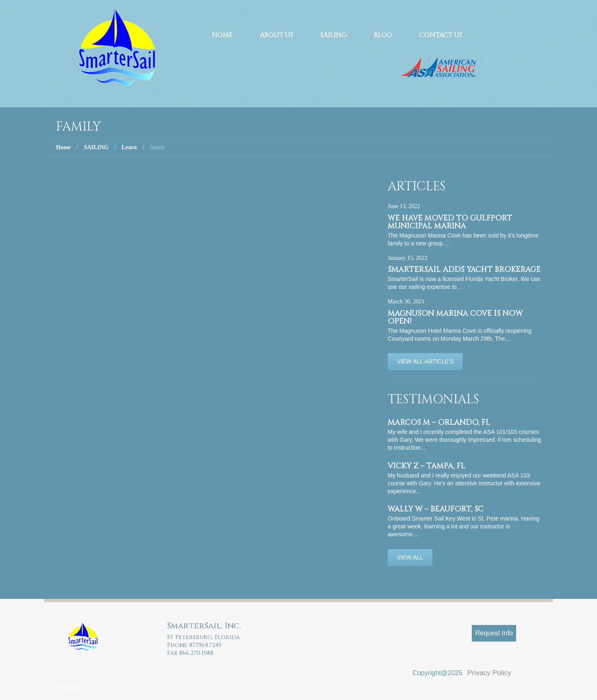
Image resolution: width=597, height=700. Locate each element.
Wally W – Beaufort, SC (436, 509)
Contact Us (441, 35)
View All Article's (425, 361)
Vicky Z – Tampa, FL (426, 466)
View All (410, 557)
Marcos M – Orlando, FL (439, 423)
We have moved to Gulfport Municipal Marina (450, 222)
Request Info (494, 633)
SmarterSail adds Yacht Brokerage (464, 270)
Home (222, 35)
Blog (383, 35)
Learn (129, 147)
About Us (277, 35)
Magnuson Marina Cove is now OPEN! (455, 317)
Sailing (334, 35)
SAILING (96, 147)
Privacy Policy (489, 673)
